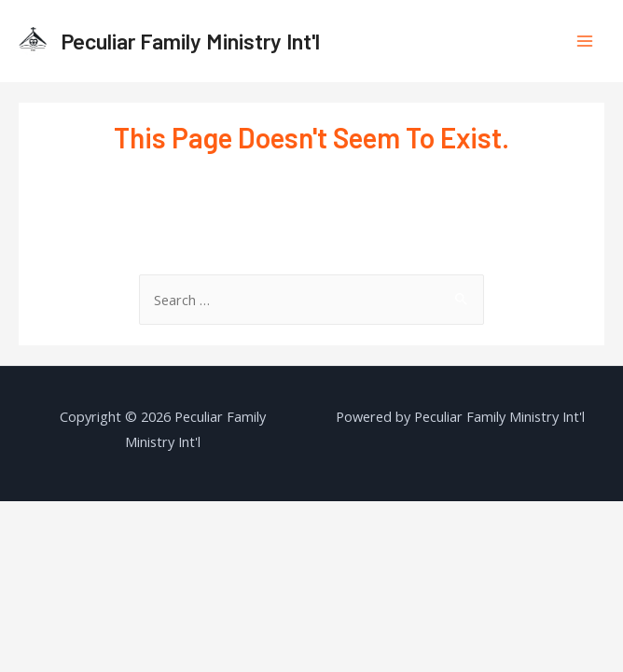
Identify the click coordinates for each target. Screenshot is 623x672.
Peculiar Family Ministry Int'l (190, 41)
